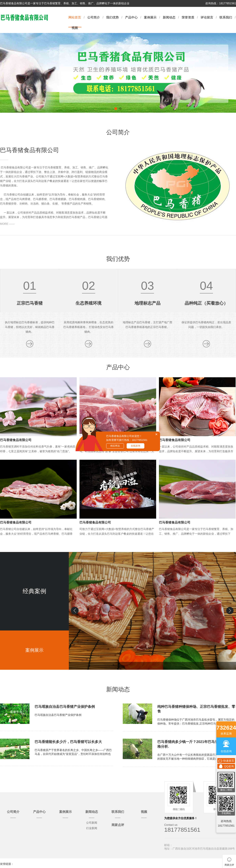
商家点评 (118, 825)
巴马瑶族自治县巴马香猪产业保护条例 (65, 707)
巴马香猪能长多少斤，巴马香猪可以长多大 (68, 742)
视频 (75, 28)
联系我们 (226, 17)
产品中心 (131, 17)
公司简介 (94, 17)
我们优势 (112, 17)
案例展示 (150, 17)
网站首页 (75, 17)
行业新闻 (92, 828)
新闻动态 (169, 17)
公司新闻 (92, 823)
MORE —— (7, 224)
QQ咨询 (226, 766)
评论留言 (207, 17)
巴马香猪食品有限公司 (16, 440)
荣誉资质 (188, 17)
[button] (230, 611)
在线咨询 (136, 446)
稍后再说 (115, 446)
